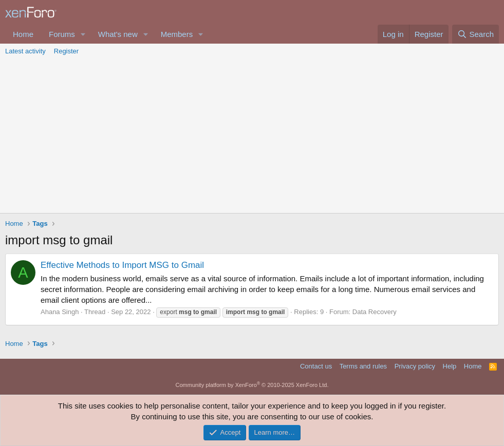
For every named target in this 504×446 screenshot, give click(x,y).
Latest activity (25, 51)
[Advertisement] (252, 136)
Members (177, 34)
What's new (118, 34)
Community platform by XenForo (252, 385)
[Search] (475, 34)
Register (66, 51)
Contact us (316, 366)
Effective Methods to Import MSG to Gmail (122, 265)
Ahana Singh (60, 312)
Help (450, 366)
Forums (62, 34)
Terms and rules (363, 366)
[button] (83, 34)
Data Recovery (375, 312)
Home (23, 34)
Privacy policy (415, 366)
